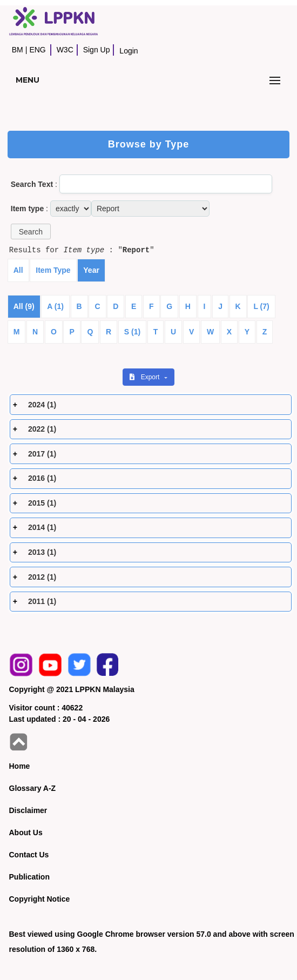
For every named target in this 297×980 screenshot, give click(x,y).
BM (18, 50)
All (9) (24, 306)
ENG (37, 50)
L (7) (261, 306)
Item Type (53, 270)
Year (91, 270)
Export (145, 377)
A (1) (55, 306)
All (18, 270)
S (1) (132, 332)
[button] (31, 231)
